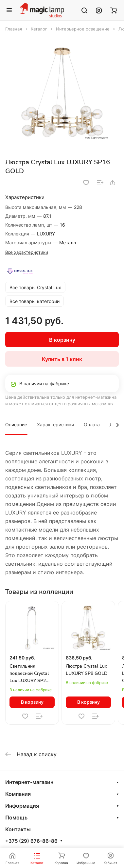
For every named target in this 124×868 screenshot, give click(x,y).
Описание (16, 424)
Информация (22, 806)
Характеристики (55, 424)
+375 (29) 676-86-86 (31, 841)
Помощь (16, 818)
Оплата (92, 424)
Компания (18, 794)
